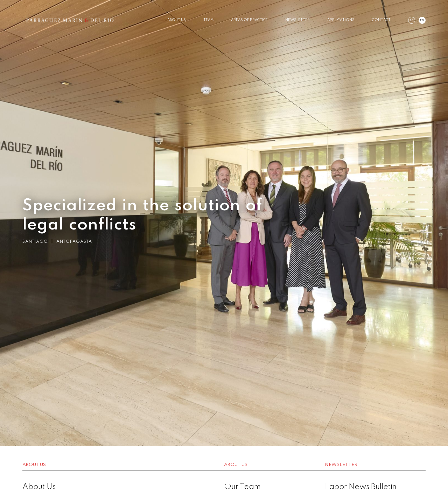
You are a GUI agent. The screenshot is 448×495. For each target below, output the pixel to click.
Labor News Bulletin (361, 487)
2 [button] (224, 481)
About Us (177, 20)
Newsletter (297, 20)
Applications (341, 20)
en (422, 21)
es (412, 21)
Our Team (242, 487)
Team (208, 20)
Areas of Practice (249, 20)
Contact (381, 20)
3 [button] (234, 481)
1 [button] (213, 481)
